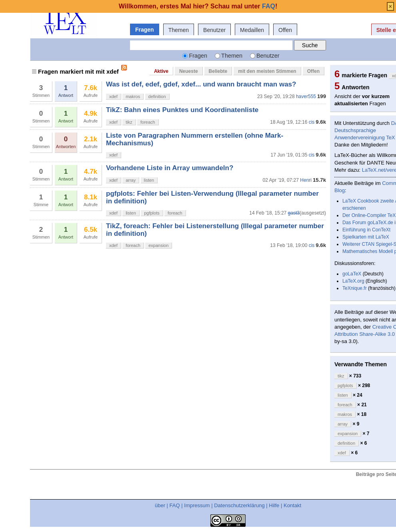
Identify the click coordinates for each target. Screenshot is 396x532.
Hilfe (274, 505)
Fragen (145, 30)
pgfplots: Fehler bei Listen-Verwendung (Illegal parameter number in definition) (212, 197)
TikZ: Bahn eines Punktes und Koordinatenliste (182, 110)
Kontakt (292, 505)
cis (312, 122)
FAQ (175, 505)
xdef (113, 96)
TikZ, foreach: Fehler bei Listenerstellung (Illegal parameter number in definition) (215, 230)
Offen (285, 30)
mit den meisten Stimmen (267, 71)
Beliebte (218, 71)
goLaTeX (352, 274)
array (131, 180)
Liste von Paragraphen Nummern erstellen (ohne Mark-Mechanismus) (195, 139)
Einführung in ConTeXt (366, 230)
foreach (148, 122)
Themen (179, 30)
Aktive (161, 71)
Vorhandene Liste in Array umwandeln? (170, 168)
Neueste (189, 71)
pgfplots (152, 213)
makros (133, 96)
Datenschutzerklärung (239, 505)
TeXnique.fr (355, 288)
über (160, 505)
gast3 (294, 213)
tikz (129, 122)
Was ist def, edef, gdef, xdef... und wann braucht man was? (201, 84)
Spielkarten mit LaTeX (366, 237)
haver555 (306, 96)
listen (149, 180)
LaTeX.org (353, 281)
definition (157, 96)
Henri (306, 180)
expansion (158, 245)
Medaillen (252, 30)
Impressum (197, 505)
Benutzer (214, 30)
